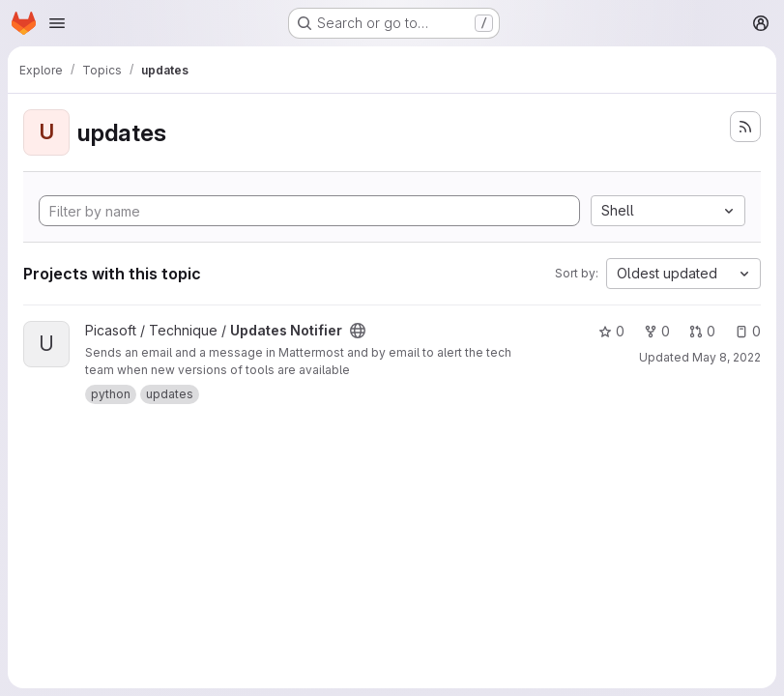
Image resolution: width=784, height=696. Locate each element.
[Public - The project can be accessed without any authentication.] (358, 331)
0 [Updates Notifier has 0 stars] (611, 331)
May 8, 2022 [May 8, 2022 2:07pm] (726, 357)
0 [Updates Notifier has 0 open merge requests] (702, 331)
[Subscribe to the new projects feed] (745, 127)
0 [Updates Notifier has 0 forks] (657, 331)
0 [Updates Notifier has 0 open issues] (748, 331)
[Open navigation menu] (57, 23)
